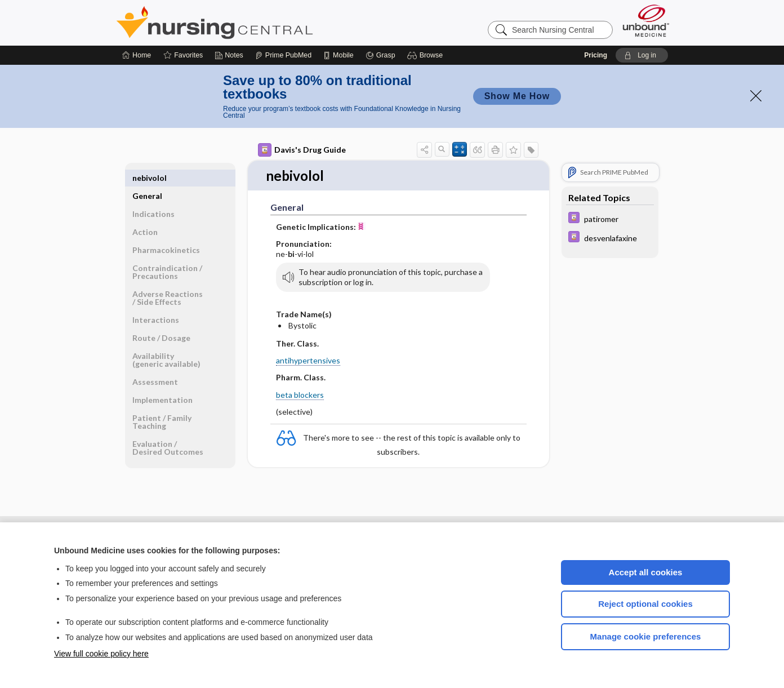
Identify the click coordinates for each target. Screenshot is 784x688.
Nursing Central (257, 23)
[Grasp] (380, 55)
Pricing (596, 55)
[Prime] (283, 55)
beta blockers (300, 395)
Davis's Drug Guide (302, 150)
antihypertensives (308, 361)
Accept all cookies (646, 572)
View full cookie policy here (101, 654)
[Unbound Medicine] (646, 21)
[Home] (137, 55)
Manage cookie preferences (646, 636)
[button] (427, 55)
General (147, 178)
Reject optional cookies (645, 604)
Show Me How (517, 96)
